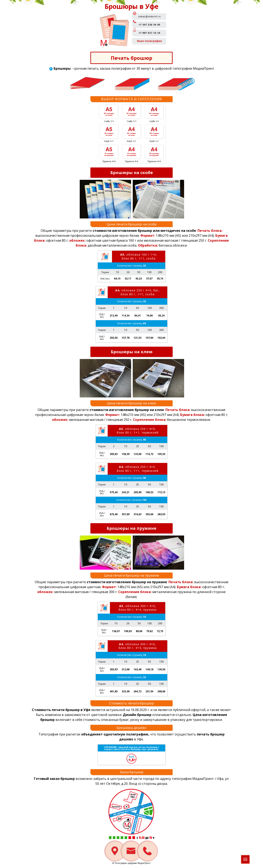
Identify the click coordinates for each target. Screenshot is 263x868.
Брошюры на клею (132, 352)
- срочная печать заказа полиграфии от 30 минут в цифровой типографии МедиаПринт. (134, 69)
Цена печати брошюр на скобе (132, 224)
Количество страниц (131, 266)
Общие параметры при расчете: (119, 231)
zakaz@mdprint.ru (149, 16)
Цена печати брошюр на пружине (131, 576)
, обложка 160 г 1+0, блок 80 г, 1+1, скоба (139, 256)
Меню (247, 858)
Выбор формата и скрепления (131, 99)
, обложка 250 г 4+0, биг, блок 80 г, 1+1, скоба (137, 292)
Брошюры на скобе (132, 173)
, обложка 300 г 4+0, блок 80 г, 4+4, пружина (138, 608)
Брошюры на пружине (131, 529)
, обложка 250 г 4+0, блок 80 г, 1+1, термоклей (138, 431)
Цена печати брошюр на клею (131, 403)
